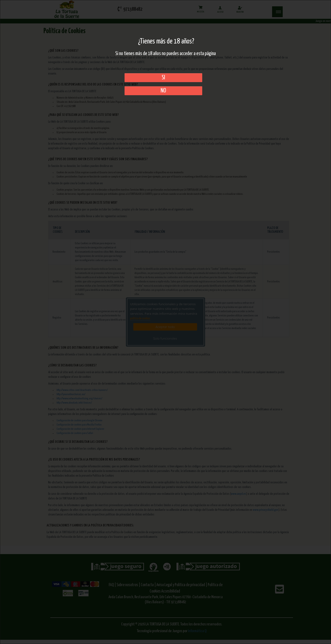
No (163, 91)
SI (163, 78)
